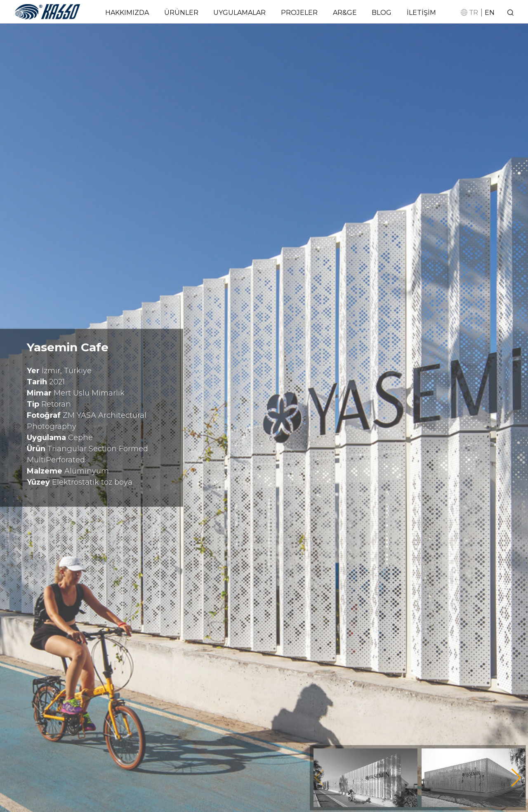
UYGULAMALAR (239, 13)
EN (490, 13)
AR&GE (345, 13)
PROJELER (299, 13)
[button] (516, 778)
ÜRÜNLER (181, 13)
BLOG (382, 13)
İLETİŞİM (421, 13)
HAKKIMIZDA (127, 13)
